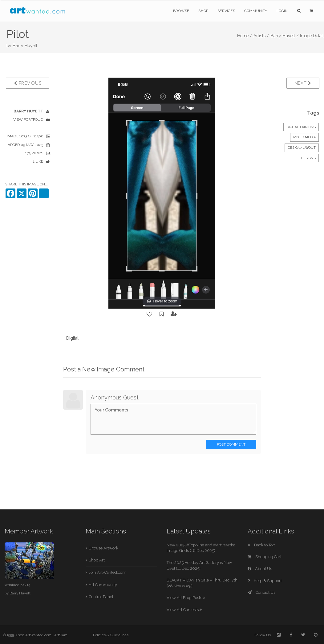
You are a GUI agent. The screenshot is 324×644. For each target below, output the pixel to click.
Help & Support (265, 581)
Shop (203, 11)
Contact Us (261, 592)
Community (256, 11)
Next (303, 83)
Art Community (103, 585)
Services (226, 11)
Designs (308, 158)
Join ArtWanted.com (107, 572)
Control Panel (101, 597)
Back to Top (261, 545)
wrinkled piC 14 (17, 585)
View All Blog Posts (186, 598)
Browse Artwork (103, 548)
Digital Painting (301, 127)
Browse (181, 11)
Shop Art (97, 560)
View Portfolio (28, 119)
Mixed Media (304, 137)
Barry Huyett (25, 46)
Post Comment (231, 444)
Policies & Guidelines (111, 635)
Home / (245, 36)
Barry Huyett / (285, 36)
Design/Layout (302, 148)
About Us (260, 569)
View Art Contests (184, 610)
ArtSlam (61, 635)
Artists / (261, 36)
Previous (28, 83)
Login (282, 11)
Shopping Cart (265, 557)
